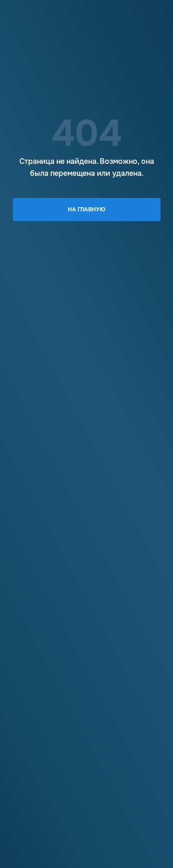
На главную (86, 210)
